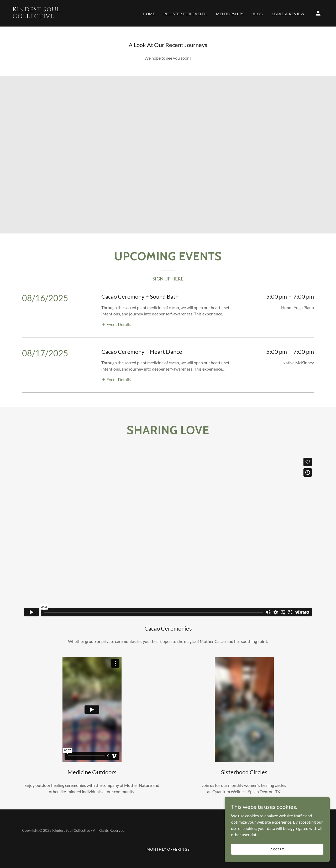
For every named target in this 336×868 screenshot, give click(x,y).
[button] (318, 13)
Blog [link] (258, 14)
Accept (277, 849)
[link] (56, 16)
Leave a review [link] (288, 14)
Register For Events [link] (186, 14)
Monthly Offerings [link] (168, 849)
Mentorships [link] (230, 14)
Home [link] (149, 14)
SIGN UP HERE (168, 279)
